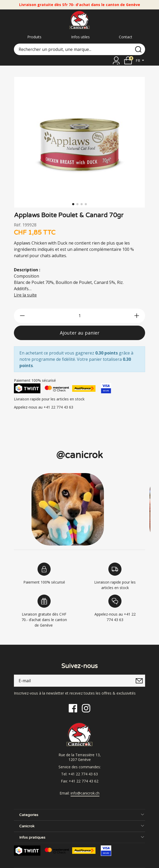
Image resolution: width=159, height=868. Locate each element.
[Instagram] (86, 708)
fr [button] (138, 60)
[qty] (79, 316)
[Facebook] (73, 708)
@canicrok (79, 455)
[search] (138, 49)
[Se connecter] (116, 60)
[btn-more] (137, 316)
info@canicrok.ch (85, 793)
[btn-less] (22, 316)
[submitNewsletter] (139, 681)
